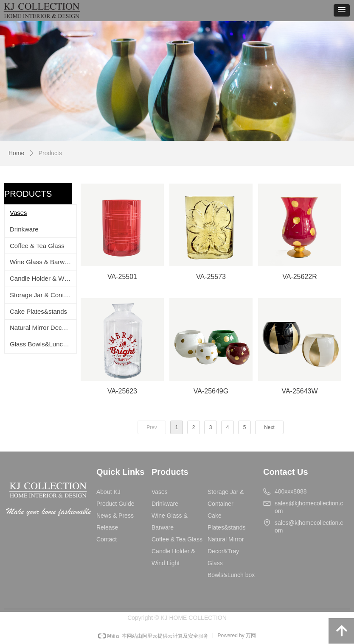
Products (50, 153)
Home (16, 153)
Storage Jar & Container (43, 295)
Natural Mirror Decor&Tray (43, 328)
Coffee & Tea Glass (37, 246)
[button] (342, 10)
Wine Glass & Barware (42, 262)
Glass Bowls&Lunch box (43, 344)
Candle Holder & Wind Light (43, 278)
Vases (18, 213)
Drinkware (24, 229)
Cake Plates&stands (38, 311)
